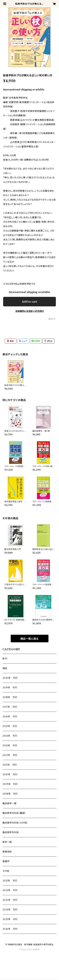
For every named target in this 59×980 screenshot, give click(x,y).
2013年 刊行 (10, 745)
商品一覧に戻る (30, 639)
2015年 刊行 (10, 726)
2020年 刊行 (10, 678)
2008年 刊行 (10, 794)
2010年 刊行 (10, 774)
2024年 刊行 (10, 910)
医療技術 (7, 852)
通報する (52, 319)
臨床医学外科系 (11, 832)
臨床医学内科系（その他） (15, 823)
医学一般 (7, 842)
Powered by (29, 950)
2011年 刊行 (10, 765)
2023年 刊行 (10, 900)
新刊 (5, 659)
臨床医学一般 (10, 803)
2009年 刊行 (10, 784)
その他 (6, 871)
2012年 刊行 (10, 755)
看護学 (6, 861)
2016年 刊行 (10, 717)
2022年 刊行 (10, 890)
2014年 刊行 (10, 736)
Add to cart (29, 302)
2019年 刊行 (10, 688)
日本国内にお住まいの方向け (30, 311)
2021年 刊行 (10, 881)
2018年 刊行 (10, 697)
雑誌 (5, 668)
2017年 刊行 (10, 707)
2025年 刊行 (10, 919)
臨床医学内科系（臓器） (14, 813)
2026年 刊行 (10, 929)
